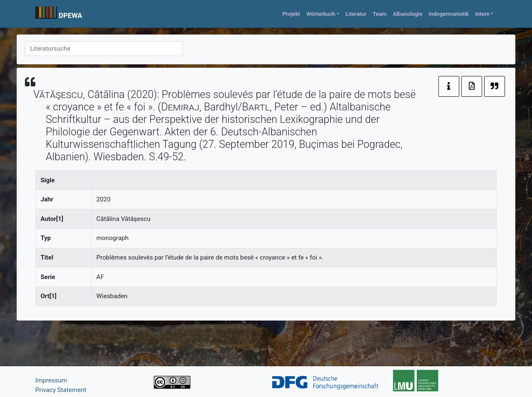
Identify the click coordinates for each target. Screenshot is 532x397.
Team (380, 14)
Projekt (291, 14)
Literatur (356, 14)
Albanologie (408, 14)
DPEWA (70, 15)
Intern (482, 14)
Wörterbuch (321, 14)
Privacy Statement (61, 390)
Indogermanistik (449, 14)
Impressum (51, 380)
